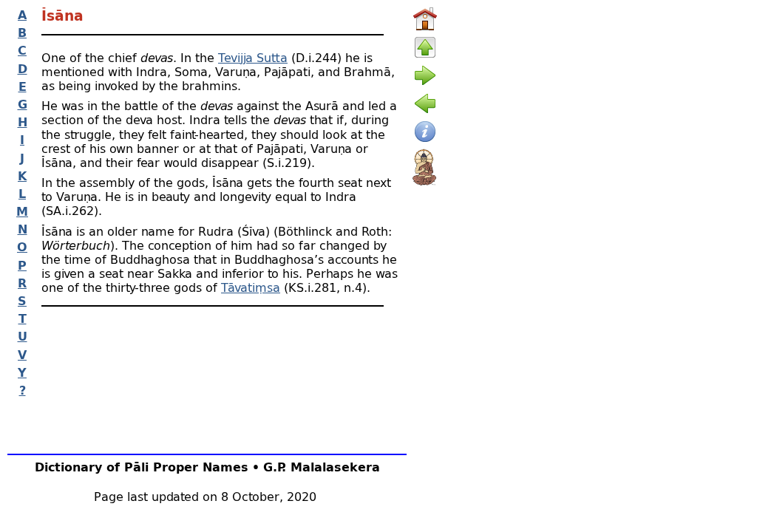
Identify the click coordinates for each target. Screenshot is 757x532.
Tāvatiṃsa (251, 287)
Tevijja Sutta (253, 57)
